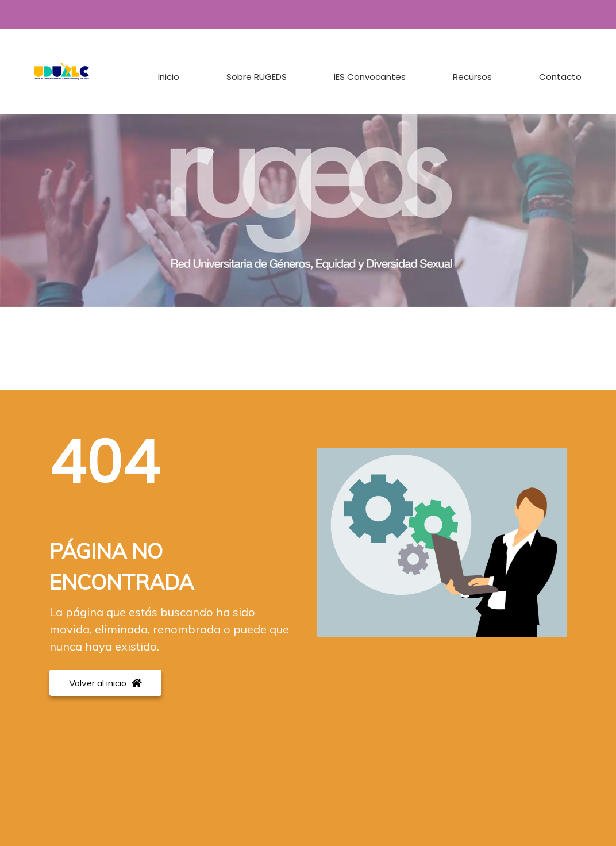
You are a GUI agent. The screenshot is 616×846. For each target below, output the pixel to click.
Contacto (560, 77)
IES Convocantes (370, 77)
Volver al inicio (105, 683)
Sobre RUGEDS (257, 77)
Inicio (169, 77)
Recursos (472, 77)
